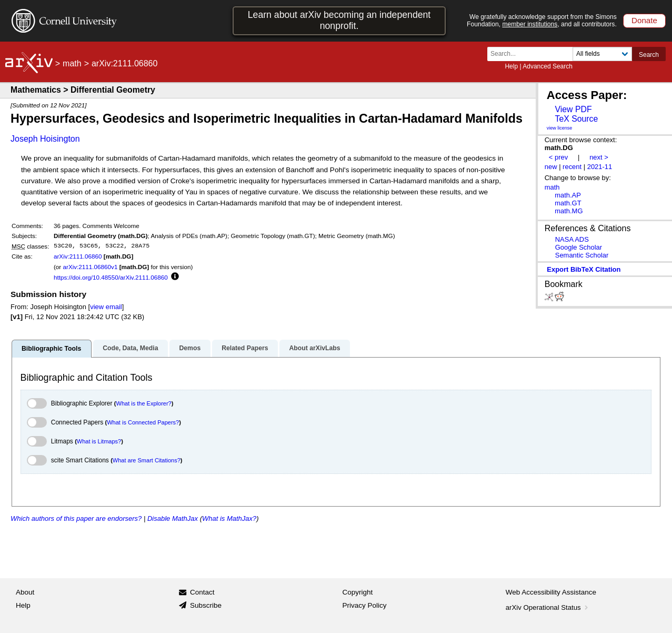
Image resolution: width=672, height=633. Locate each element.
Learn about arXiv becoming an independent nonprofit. (339, 20)
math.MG (569, 211)
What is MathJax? (229, 518)
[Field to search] (602, 54)
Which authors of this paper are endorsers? (76, 518)
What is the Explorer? (144, 403)
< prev (558, 157)
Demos (190, 348)
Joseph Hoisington (45, 139)
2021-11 (600, 167)
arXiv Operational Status (548, 607)
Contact (202, 592)
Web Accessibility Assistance (551, 592)
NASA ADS (572, 239)
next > (599, 157)
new (551, 167)
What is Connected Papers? (143, 422)
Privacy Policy (365, 605)
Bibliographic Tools (51, 349)
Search (649, 55)
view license (560, 128)
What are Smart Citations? (147, 460)
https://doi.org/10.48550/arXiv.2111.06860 (111, 277)
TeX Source (576, 119)
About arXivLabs (314, 348)
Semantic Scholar (582, 255)
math (72, 63)
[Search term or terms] (533, 54)
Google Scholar (579, 247)
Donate (644, 20)
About (25, 592)
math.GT (568, 203)
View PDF (573, 109)
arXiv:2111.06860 (78, 256)
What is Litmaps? (99, 441)
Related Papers (245, 348)
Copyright (358, 592)
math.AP (568, 195)
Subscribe (206, 605)
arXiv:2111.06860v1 (90, 267)
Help (511, 66)
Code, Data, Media (130, 348)
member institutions (530, 24)
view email (106, 307)
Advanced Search (548, 66)
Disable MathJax (173, 518)
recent (572, 167)
